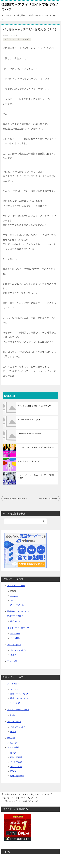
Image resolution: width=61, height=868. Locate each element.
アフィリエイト (14, 684)
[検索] (25, 521)
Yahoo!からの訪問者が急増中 (29, 434)
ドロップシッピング (19, 650)
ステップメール (17, 605)
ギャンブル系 (16, 762)
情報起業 (11, 738)
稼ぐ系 (13, 753)
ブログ (13, 600)
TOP (27, 794)
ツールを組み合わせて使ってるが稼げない (34, 406)
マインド (14, 596)
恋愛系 (13, 771)
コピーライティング (12, 39)
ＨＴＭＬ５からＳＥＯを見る (29, 420)
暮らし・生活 (16, 767)
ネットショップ (14, 645)
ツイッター (15, 633)
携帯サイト (15, 621)
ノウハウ (26, 39)
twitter (13, 715)
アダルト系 (12, 661)
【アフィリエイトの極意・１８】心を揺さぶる (36, 447)
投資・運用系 (16, 757)
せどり (13, 655)
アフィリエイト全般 (16, 586)
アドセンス (15, 703)
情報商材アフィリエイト (18, 611)
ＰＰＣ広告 (15, 638)
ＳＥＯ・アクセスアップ (18, 628)
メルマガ (14, 689)
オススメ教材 (13, 747)
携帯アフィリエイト (16, 616)
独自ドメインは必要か (48, 499)
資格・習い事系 (17, 776)
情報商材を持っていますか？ (16, 499)
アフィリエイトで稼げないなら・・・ (33, 461)
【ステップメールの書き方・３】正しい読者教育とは (36, 476)
